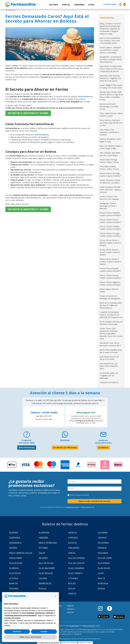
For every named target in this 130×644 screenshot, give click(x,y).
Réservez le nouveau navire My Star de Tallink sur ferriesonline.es (111, 305)
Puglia (43, 589)
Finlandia (74, 548)
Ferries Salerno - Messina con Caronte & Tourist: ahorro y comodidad (110, 50)
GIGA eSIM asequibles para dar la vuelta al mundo (111, 351)
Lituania (73, 578)
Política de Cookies (85, 642)
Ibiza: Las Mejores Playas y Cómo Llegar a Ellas (111, 147)
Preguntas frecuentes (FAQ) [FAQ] (27, 442)
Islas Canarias (76, 568)
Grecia (72, 553)
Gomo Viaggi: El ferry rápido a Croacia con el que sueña (111, 86)
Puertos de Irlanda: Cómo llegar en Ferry (110, 140)
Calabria (103, 533)
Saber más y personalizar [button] (31, 637)
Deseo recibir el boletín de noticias (95, 501)
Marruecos (45, 583)
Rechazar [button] (17, 632)
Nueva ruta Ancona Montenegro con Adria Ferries (109, 106)
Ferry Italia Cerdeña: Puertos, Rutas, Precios (109, 168)
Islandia (14, 568)
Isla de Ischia (46, 563)
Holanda (103, 553)
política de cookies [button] (13, 618)
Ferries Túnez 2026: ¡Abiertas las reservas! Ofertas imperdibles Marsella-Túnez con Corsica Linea (111, 334)
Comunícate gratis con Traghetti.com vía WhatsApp (109, 376)
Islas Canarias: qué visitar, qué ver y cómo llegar (110, 154)
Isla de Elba (16, 563)
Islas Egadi (104, 568)
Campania (15, 538)
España (13, 548)
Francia (102, 548)
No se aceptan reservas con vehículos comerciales (111, 323)
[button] (91, 5)
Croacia (102, 538)
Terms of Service (86, 507)
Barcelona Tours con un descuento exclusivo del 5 (110, 344)
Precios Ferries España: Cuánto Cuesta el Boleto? (110, 270)
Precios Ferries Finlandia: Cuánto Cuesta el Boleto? (110, 214)
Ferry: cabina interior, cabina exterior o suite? (111, 115)
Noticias (10, 10)
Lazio (101, 573)
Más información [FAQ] (27, 447)
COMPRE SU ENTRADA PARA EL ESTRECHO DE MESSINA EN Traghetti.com (111, 315)
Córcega (73, 538)
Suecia (101, 589)
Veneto (72, 594)
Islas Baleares (47, 568)
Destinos (71, 609)
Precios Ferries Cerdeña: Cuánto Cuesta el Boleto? (110, 228)
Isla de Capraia (76, 558)
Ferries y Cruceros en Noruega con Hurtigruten (110, 297)
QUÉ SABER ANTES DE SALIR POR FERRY (109, 358)
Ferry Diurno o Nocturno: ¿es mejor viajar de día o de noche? (111, 123)
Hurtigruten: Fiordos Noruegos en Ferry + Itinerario (108, 206)
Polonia (14, 589)
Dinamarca (15, 543)
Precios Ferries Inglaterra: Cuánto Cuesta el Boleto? (110, 283)
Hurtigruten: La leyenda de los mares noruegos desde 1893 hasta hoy (111, 59)
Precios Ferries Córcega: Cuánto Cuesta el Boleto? (110, 235)
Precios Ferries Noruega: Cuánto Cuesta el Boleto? (110, 175)
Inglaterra (16, 558)
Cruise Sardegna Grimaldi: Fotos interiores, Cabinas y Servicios (111, 190)
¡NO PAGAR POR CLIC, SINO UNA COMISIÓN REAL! (109, 366)
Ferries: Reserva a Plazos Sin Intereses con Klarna (110, 182)
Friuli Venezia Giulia (21, 553)
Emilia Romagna (48, 543)
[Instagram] (102, 608)
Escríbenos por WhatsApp (65, 447)
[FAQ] (27, 435)
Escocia (72, 543)
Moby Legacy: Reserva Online (109, 290)
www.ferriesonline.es (22, 4)
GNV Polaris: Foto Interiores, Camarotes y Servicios (109, 132)
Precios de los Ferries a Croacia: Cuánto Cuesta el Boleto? (110, 262)
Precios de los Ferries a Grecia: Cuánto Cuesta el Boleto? (110, 252)
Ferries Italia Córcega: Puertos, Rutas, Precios (109, 161)
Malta (101, 578)
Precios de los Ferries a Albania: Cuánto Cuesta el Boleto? (110, 243)
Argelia (72, 533)
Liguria (43, 578)
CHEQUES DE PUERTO (109, 382)
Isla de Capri (105, 558)
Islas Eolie (15, 573)
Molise (72, 583)
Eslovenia (103, 543)
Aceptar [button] (44, 632)
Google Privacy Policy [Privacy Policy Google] (73, 507)
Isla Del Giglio (76, 563)
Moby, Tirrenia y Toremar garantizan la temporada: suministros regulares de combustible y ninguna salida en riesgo (110, 29)
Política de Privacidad (69, 642)
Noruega (103, 583)
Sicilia (72, 589)
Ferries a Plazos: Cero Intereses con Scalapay (109, 198)
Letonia (14, 578)
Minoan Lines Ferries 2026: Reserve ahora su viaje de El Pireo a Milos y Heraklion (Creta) (111, 96)
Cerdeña (43, 538)
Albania (14, 533)
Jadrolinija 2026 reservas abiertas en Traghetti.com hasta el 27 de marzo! (110, 78)
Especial (70, 606)
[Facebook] (109, 608)
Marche (13, 583)
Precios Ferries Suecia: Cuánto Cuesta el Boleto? (110, 221)
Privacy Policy (74, 626)
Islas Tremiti (75, 573)
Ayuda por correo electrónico (103, 442)
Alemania (44, 533)
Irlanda (43, 558)
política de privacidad (83, 495)
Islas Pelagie (46, 573)
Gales (42, 553)
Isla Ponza (104, 563)
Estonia (43, 548)
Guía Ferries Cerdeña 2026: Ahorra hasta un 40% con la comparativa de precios (111, 69)
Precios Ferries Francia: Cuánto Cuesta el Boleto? (110, 277)
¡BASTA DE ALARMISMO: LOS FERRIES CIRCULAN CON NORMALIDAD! (110, 41)
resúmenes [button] (107, 18)
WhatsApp (65, 440)
